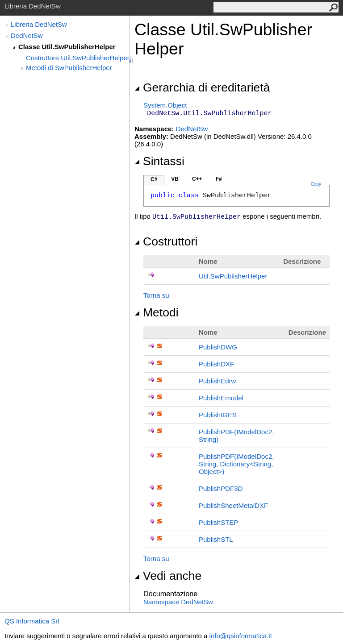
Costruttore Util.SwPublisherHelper (78, 58)
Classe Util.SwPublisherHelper (67, 47)
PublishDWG (218, 347)
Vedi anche (168, 576)
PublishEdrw (217, 381)
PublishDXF (216, 364)
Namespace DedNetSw (178, 602)
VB (175, 179)
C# (154, 179)
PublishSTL (216, 539)
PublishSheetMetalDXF (233, 505)
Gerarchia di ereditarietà (202, 87)
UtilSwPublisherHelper (233, 276)
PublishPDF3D (221, 488)
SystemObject (165, 105)
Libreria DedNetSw (39, 24)
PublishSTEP (218, 522)
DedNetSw (27, 35)
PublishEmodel (221, 398)
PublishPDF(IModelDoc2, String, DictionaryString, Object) (236, 464)
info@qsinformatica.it (241, 636)
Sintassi (159, 161)
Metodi (157, 312)
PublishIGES (218, 415)
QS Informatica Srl (32, 621)
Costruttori (166, 241)
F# (219, 179)
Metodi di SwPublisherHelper (69, 68)
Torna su (156, 295)
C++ (197, 179)
